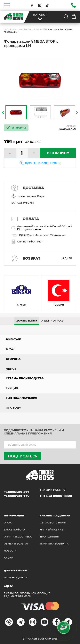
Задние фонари (36, 29)
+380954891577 (17, 492)
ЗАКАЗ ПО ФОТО (14, 530)
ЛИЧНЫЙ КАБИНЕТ (52, 530)
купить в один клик (43, 163)
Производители (16, 577)
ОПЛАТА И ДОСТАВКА (18, 537)
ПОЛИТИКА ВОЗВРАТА (54, 544)
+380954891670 (17, 496)
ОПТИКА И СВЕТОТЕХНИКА (16, 29)
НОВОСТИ (10, 551)
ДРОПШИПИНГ (50, 537)
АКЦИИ (9, 558)
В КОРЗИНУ (58, 153)
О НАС (8, 523)
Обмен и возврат (16, 544)
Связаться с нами (53, 523)
